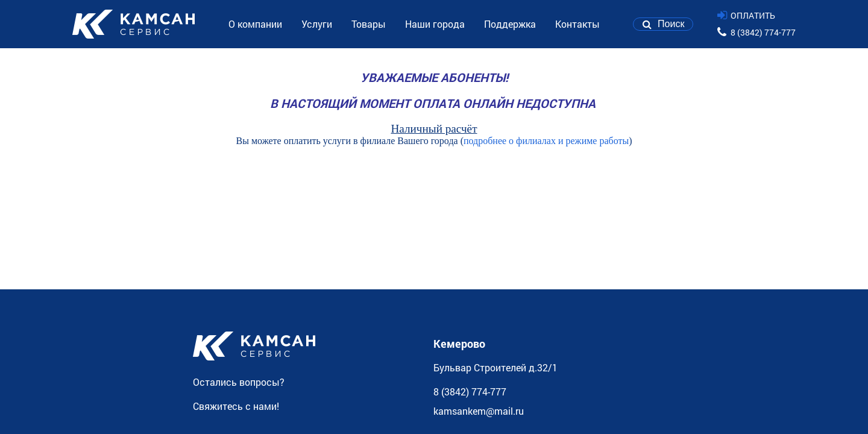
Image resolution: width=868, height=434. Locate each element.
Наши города (435, 24)
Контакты (577, 24)
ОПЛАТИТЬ (753, 15)
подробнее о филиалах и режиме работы (546, 141)
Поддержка (510, 24)
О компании (255, 24)
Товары (369, 24)
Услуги (317, 24)
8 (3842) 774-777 (763, 32)
